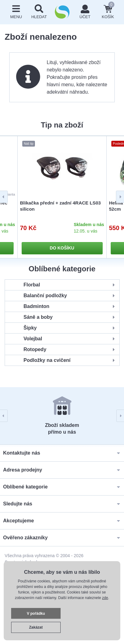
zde (105, 598)
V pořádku (36, 614)
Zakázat (36, 627)
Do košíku (62, 248)
